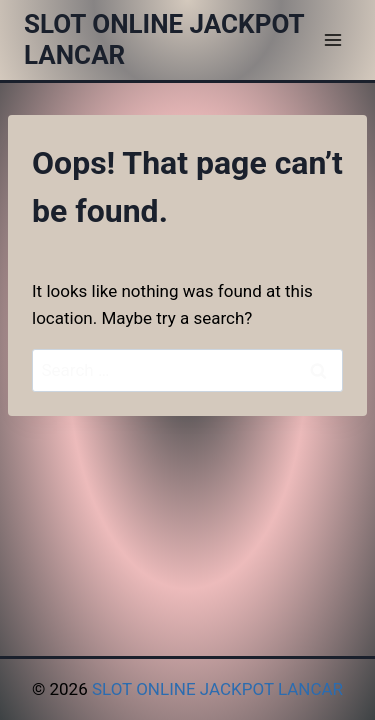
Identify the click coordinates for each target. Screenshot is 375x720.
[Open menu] (332, 39)
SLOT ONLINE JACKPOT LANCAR (217, 689)
